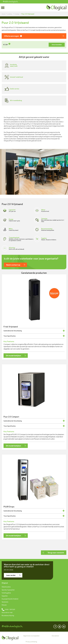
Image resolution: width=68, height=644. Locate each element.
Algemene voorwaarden (31, 636)
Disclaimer (55, 636)
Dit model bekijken (13, 355)
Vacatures (5, 602)
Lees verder (11, 575)
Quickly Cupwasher (8, 590)
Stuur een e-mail (7, 612)
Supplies (5, 596)
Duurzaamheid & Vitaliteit (10, 599)
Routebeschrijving (8, 615)
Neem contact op (13, 265)
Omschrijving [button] (18, 331)
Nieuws (4, 605)
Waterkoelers (6, 587)
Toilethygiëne (6, 593)
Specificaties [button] (11, 336)
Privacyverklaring (31, 642)
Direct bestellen (57, 45)
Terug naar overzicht (56, 553)
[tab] (34, 331)
